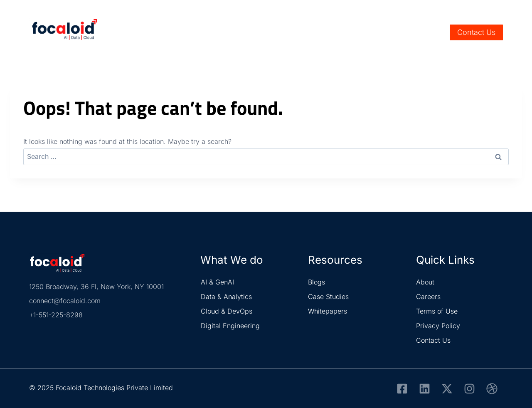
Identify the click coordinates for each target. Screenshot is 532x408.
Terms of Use (437, 311)
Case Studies (328, 297)
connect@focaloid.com (65, 301)
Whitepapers (328, 311)
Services (229, 32)
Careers (473, 9)
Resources (364, 32)
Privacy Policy (438, 326)
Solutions (316, 32)
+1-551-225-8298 (56, 315)
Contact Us (476, 32)
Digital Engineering (230, 326)
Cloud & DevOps (227, 311)
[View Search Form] (438, 32)
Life (496, 9)
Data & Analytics (226, 297)
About (425, 282)
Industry (273, 32)
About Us (407, 32)
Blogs (316, 282)
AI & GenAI (217, 282)
